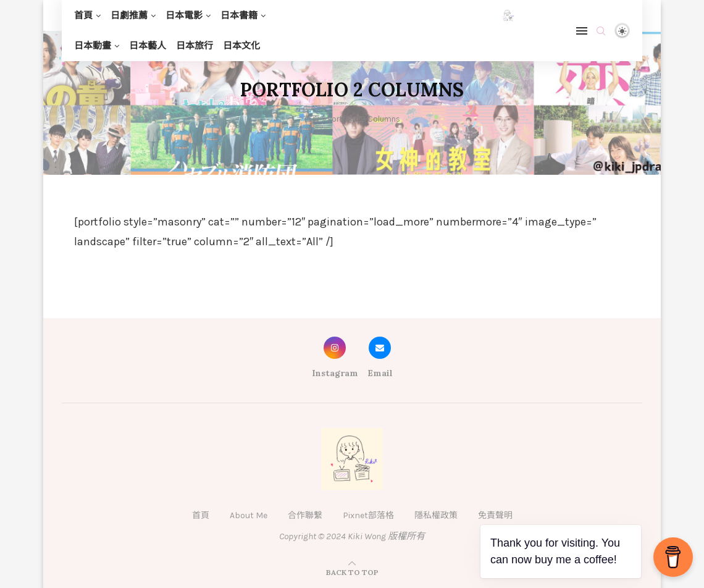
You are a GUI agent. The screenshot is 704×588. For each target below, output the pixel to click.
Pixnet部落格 (368, 515)
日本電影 (184, 15)
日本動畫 (93, 46)
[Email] (380, 360)
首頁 (83, 15)
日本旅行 (195, 46)
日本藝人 (148, 46)
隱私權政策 (436, 515)
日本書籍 (239, 15)
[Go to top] (352, 572)
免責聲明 (495, 515)
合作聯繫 (305, 515)
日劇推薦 (129, 15)
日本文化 (241, 46)
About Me (249, 515)
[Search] (601, 31)
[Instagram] (335, 360)
